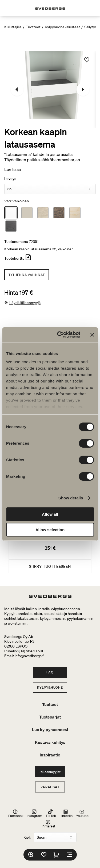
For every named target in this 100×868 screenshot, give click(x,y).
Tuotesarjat (50, 717)
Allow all (50, 514)
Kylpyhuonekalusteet (62, 27)
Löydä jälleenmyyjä (25, 303)
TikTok (51, 814)
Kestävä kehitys (50, 742)
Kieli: (27, 837)
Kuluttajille (13, 27)
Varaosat (50, 787)
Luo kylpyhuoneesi (50, 729)
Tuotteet (33, 27)
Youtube (82, 814)
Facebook (16, 814)
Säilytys (91, 27)
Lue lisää (13, 169)
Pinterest (48, 824)
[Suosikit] (44, 855)
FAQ (50, 672)
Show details (71, 498)
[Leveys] (50, 189)
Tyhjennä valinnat (27, 275)
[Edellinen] (17, 89)
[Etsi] (31, 855)
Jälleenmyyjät (50, 772)
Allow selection (50, 530)
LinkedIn (66, 814)
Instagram (34, 814)
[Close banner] (92, 335)
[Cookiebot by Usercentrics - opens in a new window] (60, 335)
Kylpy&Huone (50, 687)
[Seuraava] (83, 89)
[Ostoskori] (57, 855)
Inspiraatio (50, 755)
